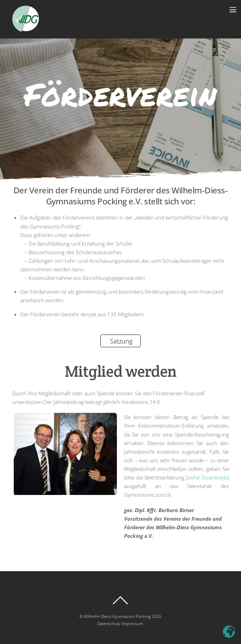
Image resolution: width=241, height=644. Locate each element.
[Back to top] (121, 600)
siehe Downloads (208, 477)
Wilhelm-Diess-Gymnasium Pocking (117, 616)
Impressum (133, 624)
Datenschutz (109, 624)
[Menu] (233, 9)
